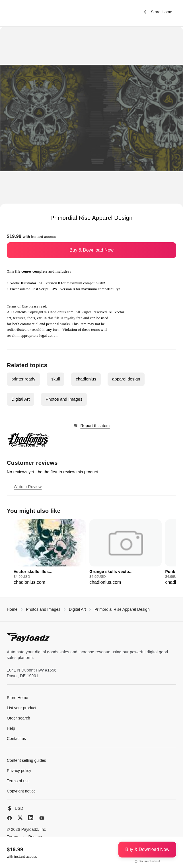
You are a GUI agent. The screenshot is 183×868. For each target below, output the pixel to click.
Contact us (16, 739)
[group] (50, 553)
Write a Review (28, 487)
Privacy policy (19, 771)
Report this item (91, 426)
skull (55, 379)
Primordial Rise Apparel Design (122, 609)
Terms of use (18, 781)
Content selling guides (26, 760)
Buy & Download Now (91, 250)
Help (11, 728)
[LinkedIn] (31, 818)
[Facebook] (10, 818)
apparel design (126, 379)
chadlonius (86, 379)
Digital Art (20, 399)
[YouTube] (42, 818)
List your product (22, 708)
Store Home (158, 12)
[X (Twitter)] (20, 818)
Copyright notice (21, 791)
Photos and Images (64, 399)
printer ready (23, 379)
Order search (18, 718)
